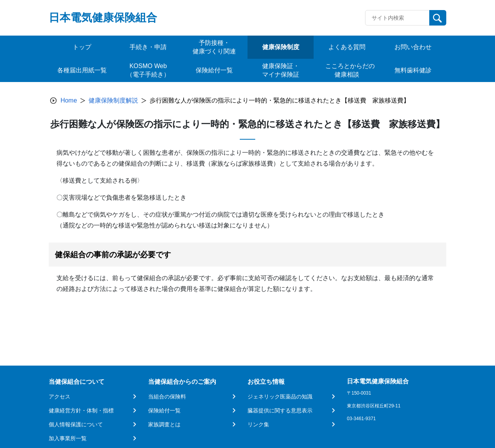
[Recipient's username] (397, 18)
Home (69, 100)
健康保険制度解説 (113, 100)
